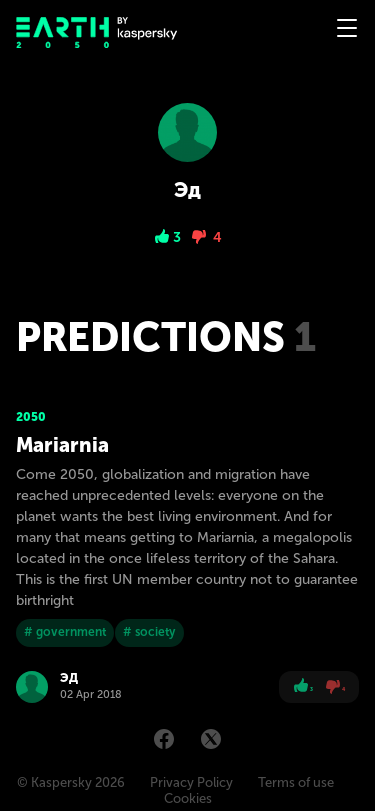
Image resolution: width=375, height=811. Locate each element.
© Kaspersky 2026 (71, 782)
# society (149, 632)
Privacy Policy (191, 782)
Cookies (188, 798)
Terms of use (296, 782)
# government (65, 632)
